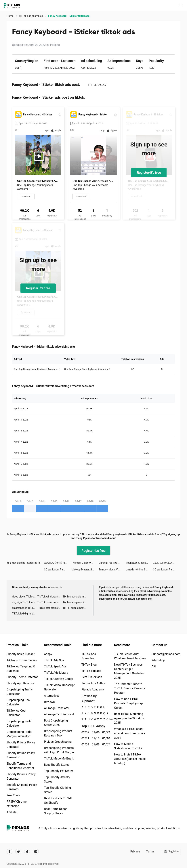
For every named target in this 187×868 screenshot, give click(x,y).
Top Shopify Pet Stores (59, 771)
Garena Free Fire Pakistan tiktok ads (112, 563)
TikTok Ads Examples (89, 656)
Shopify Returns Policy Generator (21, 776)
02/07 (85, 732)
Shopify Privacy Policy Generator (21, 745)
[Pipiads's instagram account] (36, 852)
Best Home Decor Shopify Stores (55, 811)
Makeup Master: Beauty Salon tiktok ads (85, 570)
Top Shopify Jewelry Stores (57, 779)
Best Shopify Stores (57, 765)
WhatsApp (158, 660)
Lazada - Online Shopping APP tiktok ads (140, 570)
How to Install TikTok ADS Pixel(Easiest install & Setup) (130, 759)
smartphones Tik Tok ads (25, 608)
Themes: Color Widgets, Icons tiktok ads (85, 563)
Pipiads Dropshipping (58, 742)
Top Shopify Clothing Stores (57, 790)
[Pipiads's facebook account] (9, 852)
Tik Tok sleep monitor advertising (75, 602)
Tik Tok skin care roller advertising (50, 602)
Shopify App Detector (20, 683)
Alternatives (52, 696)
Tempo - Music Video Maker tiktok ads (112, 570)
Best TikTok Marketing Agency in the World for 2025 (129, 718)
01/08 (95, 744)
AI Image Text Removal (59, 714)
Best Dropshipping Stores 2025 (56, 723)
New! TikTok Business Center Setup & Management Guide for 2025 (129, 671)
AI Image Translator (57, 708)
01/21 (85, 738)
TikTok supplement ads (75, 608)
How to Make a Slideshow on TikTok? (128, 746)
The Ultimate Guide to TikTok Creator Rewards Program (130, 688)
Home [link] (10, 16)
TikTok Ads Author (93, 683)
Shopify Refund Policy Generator (21, 755)
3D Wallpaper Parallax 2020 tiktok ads (58, 570)
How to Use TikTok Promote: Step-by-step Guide (129, 703)
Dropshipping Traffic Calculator (20, 692)
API (154, 666)
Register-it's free (149, 173)
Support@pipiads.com (166, 654)
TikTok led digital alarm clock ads (25, 614)
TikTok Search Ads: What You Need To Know (130, 656)
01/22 (105, 732)
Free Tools (13, 795)
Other (107, 719)
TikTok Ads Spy (54, 660)
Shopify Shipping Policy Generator (22, 787)
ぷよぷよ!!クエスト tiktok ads (167, 563)
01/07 (105, 744)
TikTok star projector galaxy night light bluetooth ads (50, 608)
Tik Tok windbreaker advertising (50, 597)
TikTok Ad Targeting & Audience (21, 669)
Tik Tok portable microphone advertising (75, 597)
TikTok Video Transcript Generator (59, 687)
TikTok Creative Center (59, 679)
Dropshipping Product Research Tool (58, 733)
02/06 (95, 732)
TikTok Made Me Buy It (59, 758)
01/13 (95, 738)
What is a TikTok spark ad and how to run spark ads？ (130, 733)
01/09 (85, 744)
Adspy (48, 654)
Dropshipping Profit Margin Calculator (19, 734)
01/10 (105, 738)
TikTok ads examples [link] (31, 16)
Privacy (135, 851)
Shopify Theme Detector (22, 677)
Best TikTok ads (92, 677)
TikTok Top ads (91, 671)
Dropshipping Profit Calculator (19, 723)
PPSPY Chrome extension (17, 804)
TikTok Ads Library (56, 673)
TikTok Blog (89, 665)
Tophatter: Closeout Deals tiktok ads (140, 563)
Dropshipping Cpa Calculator (18, 702)
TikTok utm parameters (22, 660)
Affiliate (12, 812)
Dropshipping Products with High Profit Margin (59, 750)
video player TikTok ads (25, 597)
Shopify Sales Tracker (21, 654)
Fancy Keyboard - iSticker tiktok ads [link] (69, 16)
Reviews (49, 702)
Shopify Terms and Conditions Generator (20, 766)
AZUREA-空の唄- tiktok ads (58, 563)
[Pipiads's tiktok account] (27, 852)
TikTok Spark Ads (55, 666)
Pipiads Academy (93, 689)
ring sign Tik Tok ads (24, 602)
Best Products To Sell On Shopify (58, 801)
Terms (150, 851)
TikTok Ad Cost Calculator (16, 713)
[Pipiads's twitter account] (18, 852)
